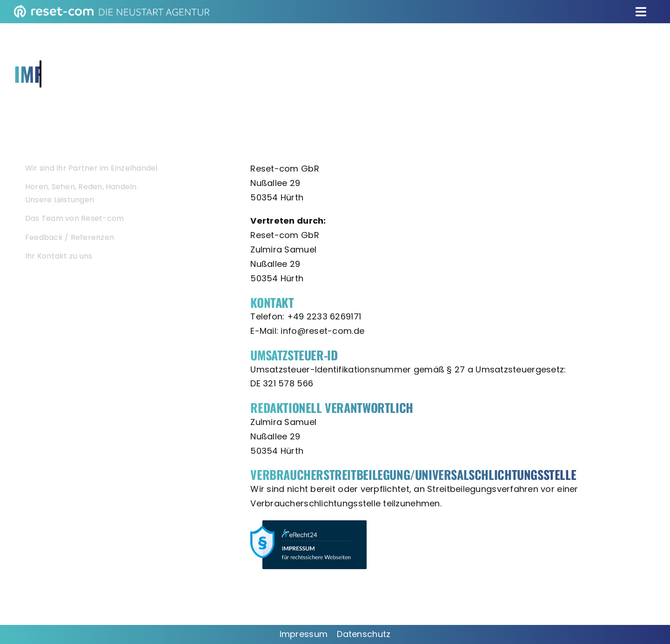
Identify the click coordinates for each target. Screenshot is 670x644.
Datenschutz (364, 634)
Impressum (304, 634)
